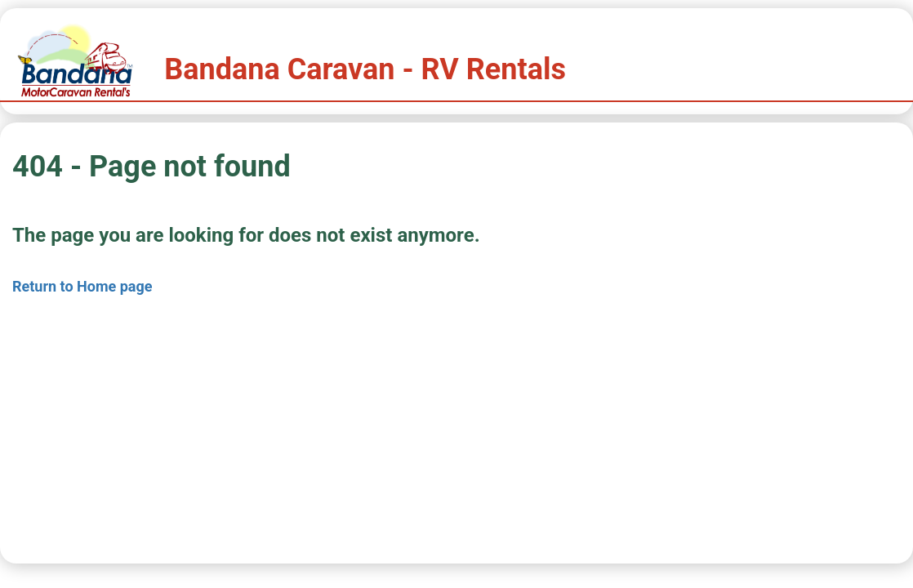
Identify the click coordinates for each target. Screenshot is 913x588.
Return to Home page (82, 286)
